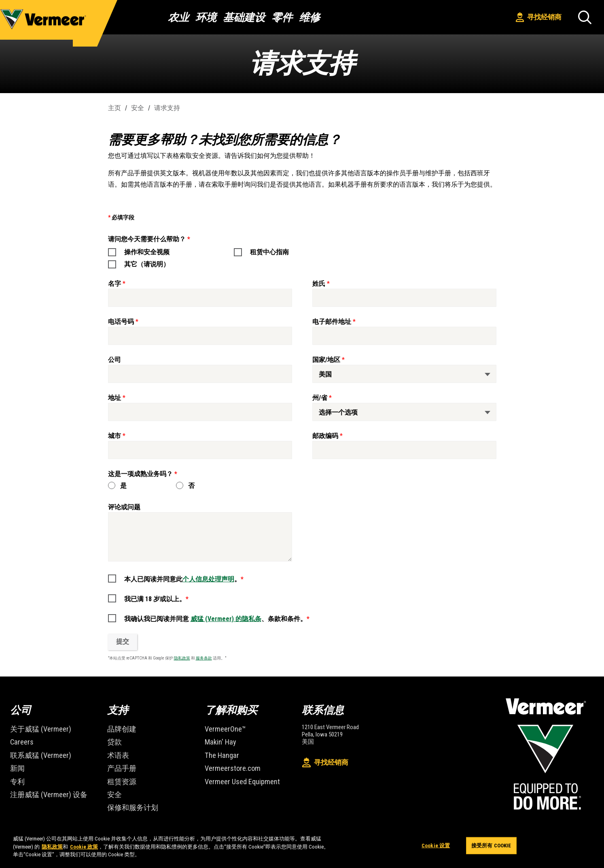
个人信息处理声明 (208, 579)
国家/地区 (326, 360)
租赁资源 (120, 775)
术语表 (117, 752)
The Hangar (219, 752)
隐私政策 (182, 658)
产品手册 (120, 763)
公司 (114, 360)
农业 (178, 17)
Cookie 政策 (84, 847)
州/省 (320, 398)
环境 (206, 17)
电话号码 (121, 322)
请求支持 (167, 108)
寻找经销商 (539, 17)
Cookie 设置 (436, 847)
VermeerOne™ (223, 728)
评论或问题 (124, 507)
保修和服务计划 (130, 799)
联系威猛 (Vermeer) (37, 752)
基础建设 (244, 17)
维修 (309, 17)
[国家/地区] (404, 374)
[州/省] (404, 412)
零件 (282, 17)
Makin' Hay (218, 740)
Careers (20, 740)
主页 (114, 108)
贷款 (114, 740)
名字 (114, 284)
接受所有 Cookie (491, 847)
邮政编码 (325, 436)
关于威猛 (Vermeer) (37, 728)
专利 (17, 775)
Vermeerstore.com (229, 763)
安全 (138, 108)
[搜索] (585, 17)
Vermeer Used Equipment (237, 775)
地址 (114, 398)
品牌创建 (120, 728)
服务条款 (204, 658)
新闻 (17, 763)
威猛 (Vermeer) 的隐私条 (226, 619)
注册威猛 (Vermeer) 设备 (44, 787)
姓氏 (319, 284)
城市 (114, 436)
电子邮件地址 (332, 322)
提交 (123, 641)
